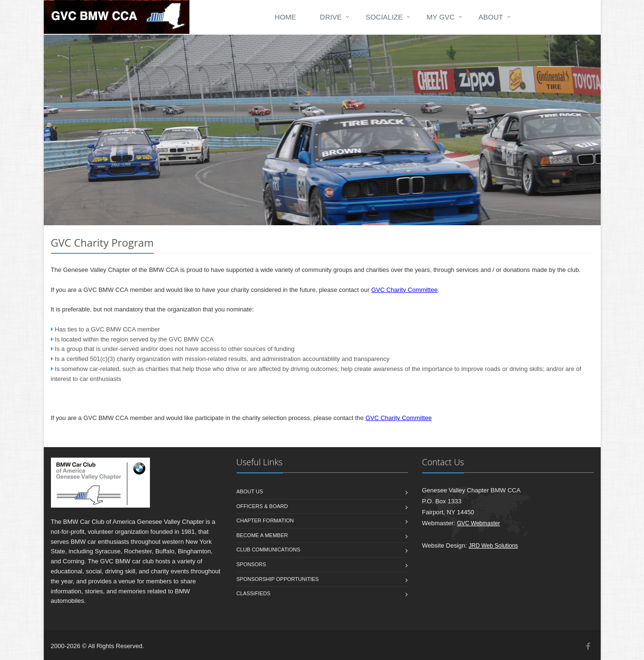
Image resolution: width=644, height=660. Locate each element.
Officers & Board (262, 506)
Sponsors (251, 564)
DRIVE (331, 17)
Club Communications (268, 550)
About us (250, 491)
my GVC (441, 17)
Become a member (262, 535)
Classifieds (254, 593)
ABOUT (491, 17)
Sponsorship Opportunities (278, 579)
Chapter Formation (265, 520)
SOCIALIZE (384, 17)
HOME (285, 17)
